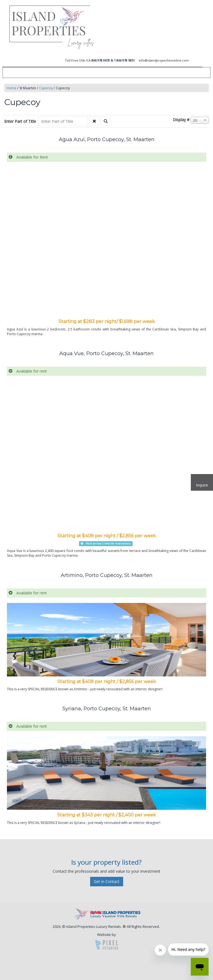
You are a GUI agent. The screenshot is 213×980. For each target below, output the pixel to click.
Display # (181, 120)
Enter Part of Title (21, 121)
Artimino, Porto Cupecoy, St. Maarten (107, 575)
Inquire (202, 485)
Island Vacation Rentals (119, 27)
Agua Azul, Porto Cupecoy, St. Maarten (107, 139)
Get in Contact (107, 881)
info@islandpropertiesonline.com (164, 60)
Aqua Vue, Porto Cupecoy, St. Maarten (106, 353)
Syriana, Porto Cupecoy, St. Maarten (107, 709)
